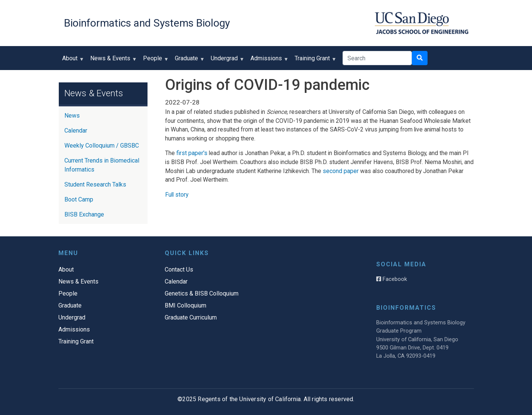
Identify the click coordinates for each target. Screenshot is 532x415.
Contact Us (179, 269)
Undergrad (226, 61)
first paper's (192, 153)
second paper (341, 171)
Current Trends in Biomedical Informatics (102, 165)
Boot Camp (79, 199)
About (72, 61)
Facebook (392, 279)
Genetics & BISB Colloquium (202, 293)
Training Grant (314, 61)
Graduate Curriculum (191, 317)
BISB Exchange (84, 214)
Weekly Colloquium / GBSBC (102, 146)
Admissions (268, 61)
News (72, 116)
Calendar (76, 131)
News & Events (112, 61)
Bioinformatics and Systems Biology (147, 23)
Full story (177, 195)
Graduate (188, 61)
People (154, 61)
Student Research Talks (95, 184)
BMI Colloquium (186, 305)
